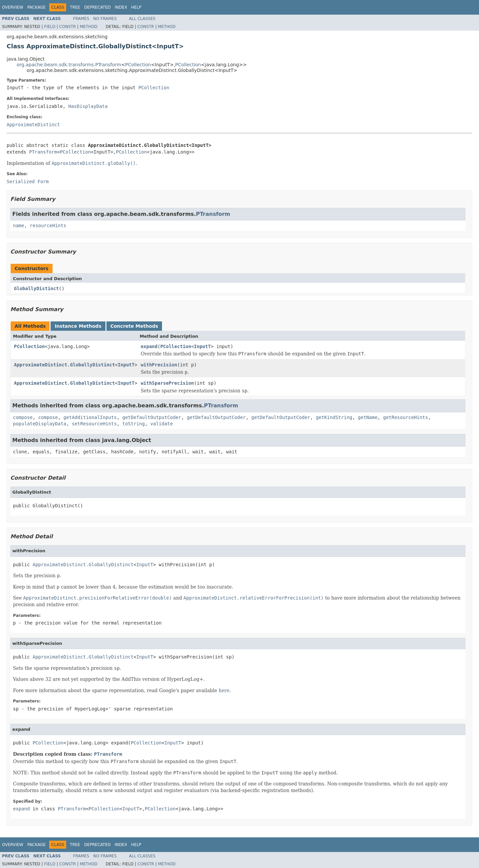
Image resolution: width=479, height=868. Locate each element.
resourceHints (48, 225)
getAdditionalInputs (90, 417)
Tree (75, 7)
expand (149, 346)
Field (50, 27)
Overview (13, 7)
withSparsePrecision (167, 383)
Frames (81, 19)
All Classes (142, 19)
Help (136, 7)
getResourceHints (406, 417)
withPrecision (159, 365)
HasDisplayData (88, 106)
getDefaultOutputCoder (152, 417)
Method (89, 27)
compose (23, 417)
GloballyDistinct (36, 288)
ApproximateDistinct (33, 125)
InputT (202, 346)
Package (36, 7)
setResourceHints (94, 424)
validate (161, 424)
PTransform (43, 152)
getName (368, 417)
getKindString (334, 417)
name (19, 225)
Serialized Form (28, 182)
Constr (68, 27)
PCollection (138, 65)
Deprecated (97, 7)
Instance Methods (78, 326)
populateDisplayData (40, 424)
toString (134, 424)
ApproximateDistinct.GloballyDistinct (64, 365)
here (224, 690)
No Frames (105, 19)
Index (121, 7)
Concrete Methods (134, 326)
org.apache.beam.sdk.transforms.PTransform (69, 65)
